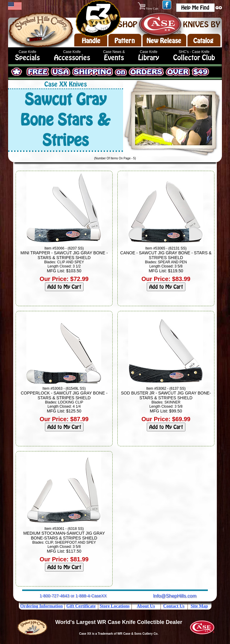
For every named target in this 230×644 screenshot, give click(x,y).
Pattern (125, 41)
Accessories (72, 58)
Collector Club (194, 58)
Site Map (199, 606)
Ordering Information (41, 606)
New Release (164, 41)
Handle (91, 41)
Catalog (203, 41)
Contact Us (174, 606)
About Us (146, 606)
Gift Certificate (81, 606)
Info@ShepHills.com (175, 596)
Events (114, 58)
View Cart (148, 9)
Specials (27, 58)
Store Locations (114, 606)
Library (149, 58)
